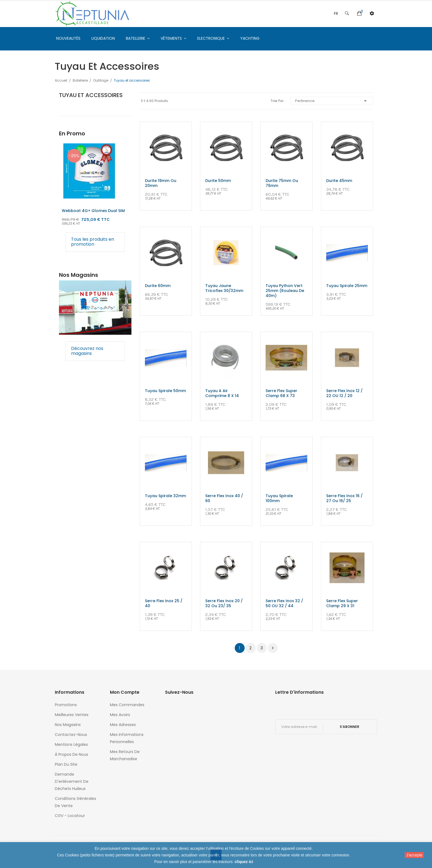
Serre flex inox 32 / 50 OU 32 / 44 (284, 603)
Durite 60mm (158, 286)
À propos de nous (71, 754)
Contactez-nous (71, 735)
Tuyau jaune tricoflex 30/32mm (224, 288)
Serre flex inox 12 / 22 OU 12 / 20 (344, 393)
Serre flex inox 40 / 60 (224, 498)
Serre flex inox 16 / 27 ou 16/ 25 (344, 498)
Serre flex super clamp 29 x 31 (342, 603)
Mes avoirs (120, 715)
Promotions (66, 705)
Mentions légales (71, 744)
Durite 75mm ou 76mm (282, 183)
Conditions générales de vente (75, 802)
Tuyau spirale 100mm (279, 498)
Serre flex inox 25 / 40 (164, 603)
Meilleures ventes (72, 715)
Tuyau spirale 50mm (165, 391)
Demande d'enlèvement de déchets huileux (72, 781)
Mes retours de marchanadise (125, 755)
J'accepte (414, 855)
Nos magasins (68, 725)
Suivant (273, 648)
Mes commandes (127, 705)
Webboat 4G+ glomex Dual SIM (93, 211)
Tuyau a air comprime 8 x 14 (222, 393)
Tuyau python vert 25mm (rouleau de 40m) (285, 291)
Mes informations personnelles (127, 738)
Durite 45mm (339, 181)
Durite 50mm (218, 181)
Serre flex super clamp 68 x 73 (281, 393)
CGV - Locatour (70, 816)
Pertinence (332, 101)
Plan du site (66, 764)
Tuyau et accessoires (91, 95)
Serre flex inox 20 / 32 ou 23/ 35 (224, 603)
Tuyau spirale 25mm (347, 286)
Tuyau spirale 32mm (165, 496)
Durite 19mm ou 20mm (161, 183)
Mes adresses (123, 725)
